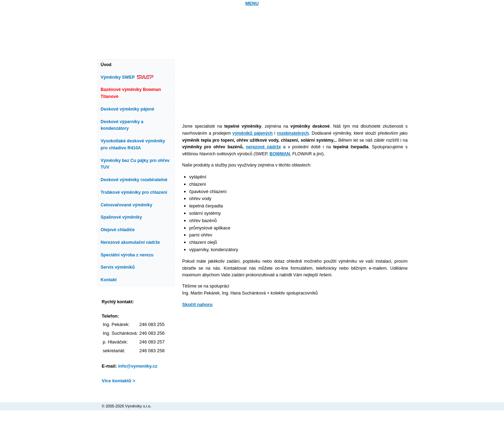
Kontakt (109, 280)
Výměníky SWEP (127, 77)
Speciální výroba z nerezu (127, 255)
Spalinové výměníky (121, 217)
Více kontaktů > (119, 381)
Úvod (106, 65)
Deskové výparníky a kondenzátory (122, 125)
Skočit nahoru (198, 304)
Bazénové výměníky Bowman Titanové (131, 93)
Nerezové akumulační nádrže (130, 242)
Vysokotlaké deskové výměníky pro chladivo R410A (133, 144)
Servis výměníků (118, 267)
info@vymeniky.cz (138, 366)
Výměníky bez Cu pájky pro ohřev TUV (135, 164)
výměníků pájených (253, 133)
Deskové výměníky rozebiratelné (134, 180)
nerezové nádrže (264, 147)
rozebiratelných (293, 133)
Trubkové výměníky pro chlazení (134, 192)
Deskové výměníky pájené (128, 109)
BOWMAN (280, 154)
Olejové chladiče (118, 230)
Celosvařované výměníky (127, 205)
